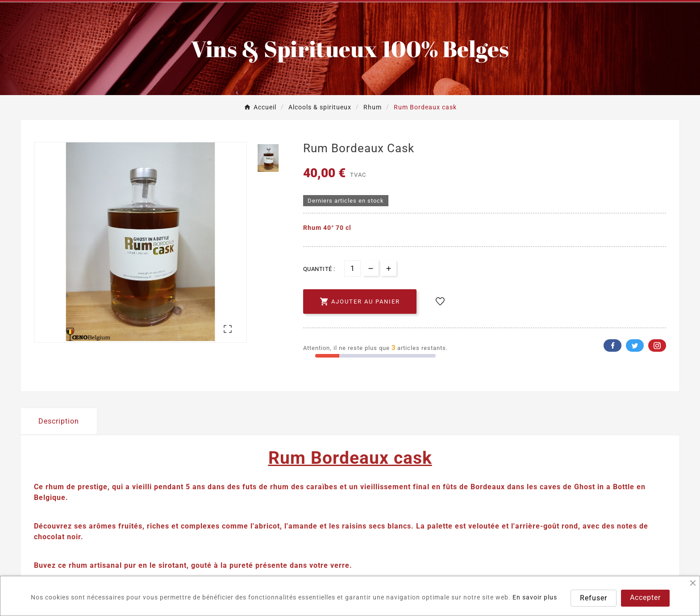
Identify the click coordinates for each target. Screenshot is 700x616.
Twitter (635, 345)
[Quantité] (352, 268)
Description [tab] (59, 421)
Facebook (612, 345)
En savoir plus (535, 597)
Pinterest (657, 345)
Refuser (594, 598)
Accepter (645, 597)
